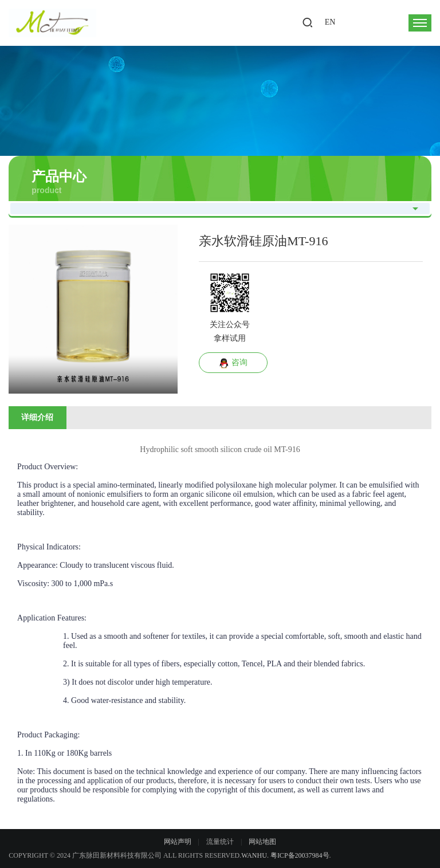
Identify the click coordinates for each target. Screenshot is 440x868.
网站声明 (178, 842)
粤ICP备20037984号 (300, 855)
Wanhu (254, 855)
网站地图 (262, 842)
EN (330, 22)
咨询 (233, 363)
